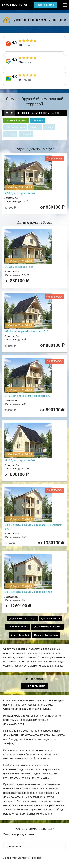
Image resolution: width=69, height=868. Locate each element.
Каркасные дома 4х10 (18, 627)
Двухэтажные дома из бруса (23, 619)
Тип (10, 113)
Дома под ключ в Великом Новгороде (34, 20)
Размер (23, 113)
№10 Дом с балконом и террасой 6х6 (27, 396)
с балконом (37, 120)
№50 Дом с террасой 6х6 (20, 193)
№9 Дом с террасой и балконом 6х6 (26, 331)
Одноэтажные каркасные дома (47, 627)
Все (56, 113)
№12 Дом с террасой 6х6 (20, 460)
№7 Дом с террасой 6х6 (19, 267)
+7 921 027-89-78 (14, 5)
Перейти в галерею (34, 686)
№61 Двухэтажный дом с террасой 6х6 (28, 592)
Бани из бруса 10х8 (20, 635)
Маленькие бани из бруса (46, 635)
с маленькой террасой (16, 120)
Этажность (41, 113)
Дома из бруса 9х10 (50, 619)
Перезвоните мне (45, 5)
